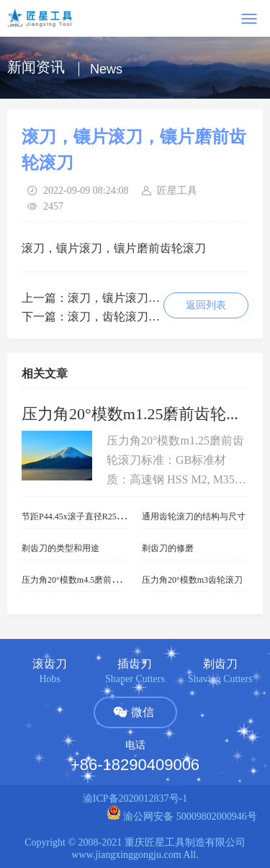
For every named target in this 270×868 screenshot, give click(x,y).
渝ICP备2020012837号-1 (135, 798)
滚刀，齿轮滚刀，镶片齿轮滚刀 (148, 317)
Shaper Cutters (135, 679)
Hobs (50, 679)
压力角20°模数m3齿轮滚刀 (192, 580)
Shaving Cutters (220, 679)
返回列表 (206, 305)
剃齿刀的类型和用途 (60, 548)
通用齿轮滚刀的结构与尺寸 (194, 516)
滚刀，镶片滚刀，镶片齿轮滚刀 (148, 298)
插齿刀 (135, 664)
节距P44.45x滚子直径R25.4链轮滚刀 (90, 516)
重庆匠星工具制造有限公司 (185, 842)
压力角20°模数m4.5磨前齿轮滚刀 (84, 580)
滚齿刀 (50, 664)
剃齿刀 (220, 664)
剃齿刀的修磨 (168, 548)
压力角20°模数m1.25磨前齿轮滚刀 (140, 414)
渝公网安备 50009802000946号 (182, 816)
